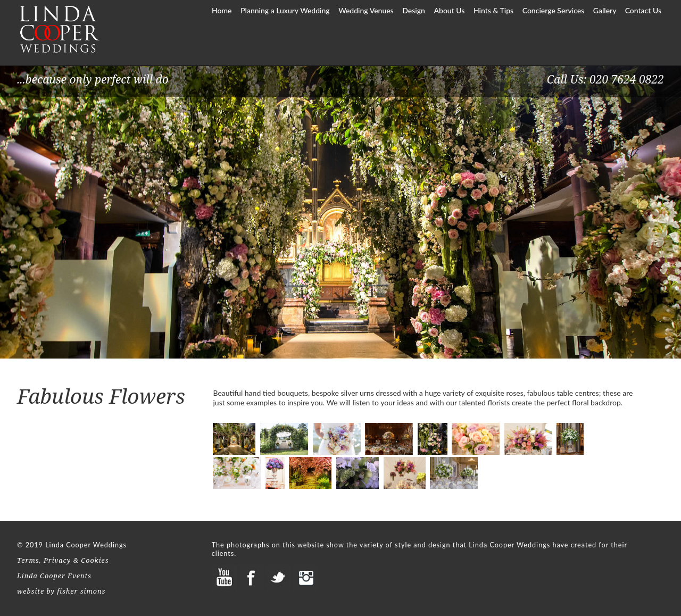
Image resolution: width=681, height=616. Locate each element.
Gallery (606, 10)
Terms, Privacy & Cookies (63, 560)
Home (222, 10)
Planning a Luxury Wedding (285, 10)
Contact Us (643, 10)
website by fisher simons (61, 591)
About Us (450, 10)
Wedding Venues (366, 10)
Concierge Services (554, 10)
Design (414, 10)
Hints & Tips (495, 10)
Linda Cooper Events (54, 576)
